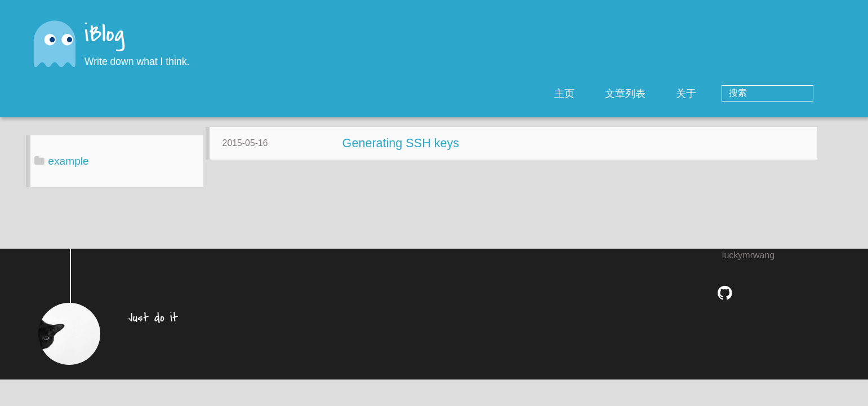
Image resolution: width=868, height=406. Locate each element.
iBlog (104, 35)
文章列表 (671, 94)
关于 (732, 94)
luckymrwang (748, 264)
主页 (610, 94)
